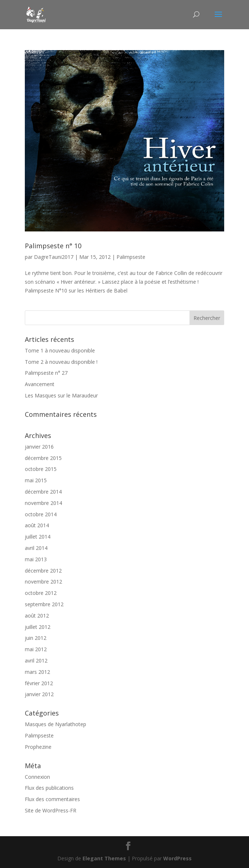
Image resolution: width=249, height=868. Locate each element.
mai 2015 (36, 480)
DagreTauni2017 (54, 257)
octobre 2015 (41, 469)
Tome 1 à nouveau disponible (60, 350)
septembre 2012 (44, 604)
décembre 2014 (43, 492)
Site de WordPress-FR (51, 810)
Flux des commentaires (52, 799)
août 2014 (37, 525)
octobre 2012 (41, 593)
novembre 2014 (43, 503)
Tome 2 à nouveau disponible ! (61, 362)
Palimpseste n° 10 (53, 246)
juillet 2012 (38, 627)
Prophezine (38, 747)
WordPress (177, 858)
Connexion (37, 777)
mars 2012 (37, 672)
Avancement (40, 384)
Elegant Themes (104, 858)
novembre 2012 (43, 582)
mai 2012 (36, 649)
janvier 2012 (39, 694)
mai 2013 (36, 559)
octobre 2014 (41, 514)
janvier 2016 (39, 447)
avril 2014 (36, 548)
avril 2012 (36, 661)
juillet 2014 (38, 537)
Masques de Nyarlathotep (55, 724)
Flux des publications (49, 788)
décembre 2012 (43, 571)
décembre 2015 (43, 458)
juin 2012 (36, 638)
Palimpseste (131, 257)
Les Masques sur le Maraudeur (61, 395)
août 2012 (37, 616)
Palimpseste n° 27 (46, 373)
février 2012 (39, 683)
